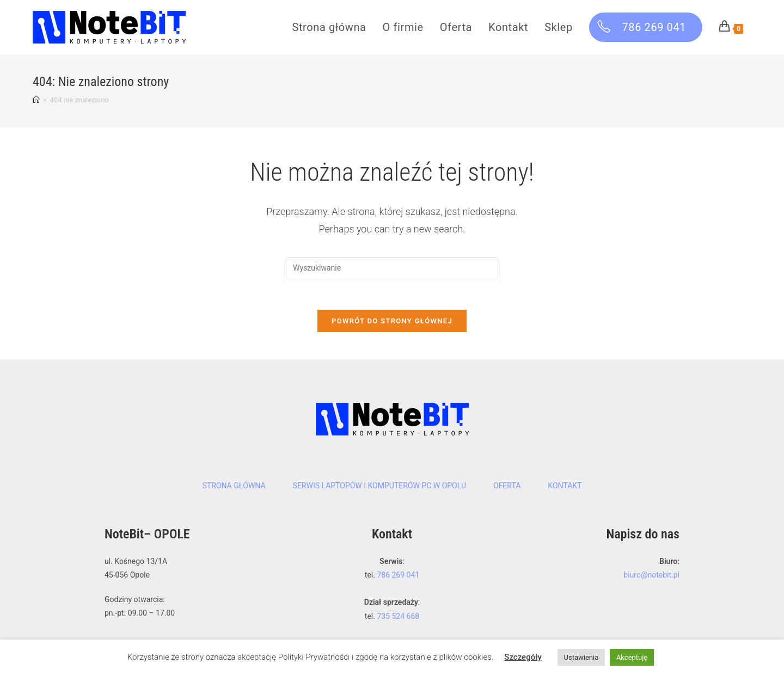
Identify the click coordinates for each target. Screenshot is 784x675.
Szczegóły (523, 657)
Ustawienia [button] (581, 657)
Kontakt (565, 488)
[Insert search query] (392, 268)
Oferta (507, 488)
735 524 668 (398, 618)
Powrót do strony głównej (392, 323)
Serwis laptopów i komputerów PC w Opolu (379, 488)
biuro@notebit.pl (651, 577)
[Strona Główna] (36, 100)
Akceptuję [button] (632, 657)
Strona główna (234, 488)
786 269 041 (398, 577)
